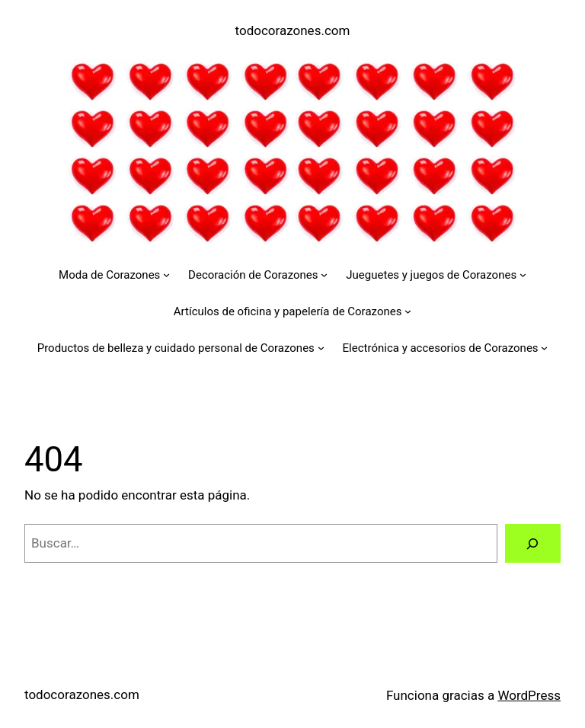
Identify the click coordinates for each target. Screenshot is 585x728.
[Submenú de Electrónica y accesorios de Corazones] (544, 348)
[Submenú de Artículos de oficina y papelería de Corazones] (408, 311)
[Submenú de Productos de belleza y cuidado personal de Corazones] (321, 348)
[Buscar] (533, 543)
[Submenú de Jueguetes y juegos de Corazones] (523, 275)
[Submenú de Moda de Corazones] (166, 275)
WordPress (529, 695)
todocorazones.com (293, 30)
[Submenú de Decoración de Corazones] (324, 275)
